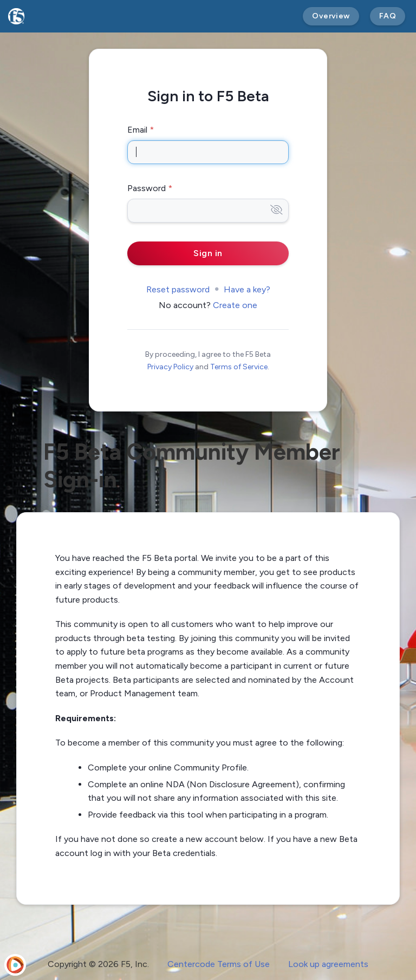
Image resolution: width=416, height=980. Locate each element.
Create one (235, 305)
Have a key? (247, 289)
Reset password (178, 289)
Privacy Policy (170, 367)
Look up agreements (328, 964)
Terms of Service (239, 367)
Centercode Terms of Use (219, 964)
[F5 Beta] (16, 16)
